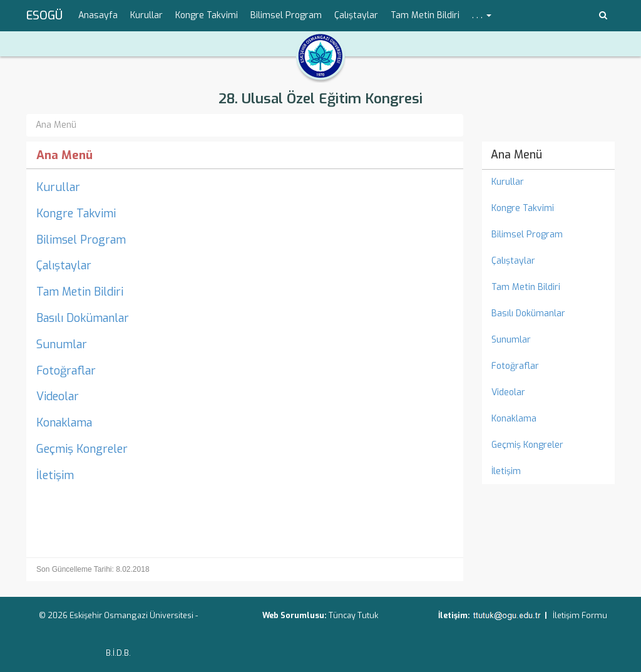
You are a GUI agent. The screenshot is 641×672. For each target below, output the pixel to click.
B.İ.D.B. (118, 653)
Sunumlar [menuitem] (511, 340)
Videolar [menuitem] (508, 392)
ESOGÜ (44, 16)
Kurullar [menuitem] (146, 15)
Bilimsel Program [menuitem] (286, 15)
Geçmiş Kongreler (82, 449)
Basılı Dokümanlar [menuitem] (528, 313)
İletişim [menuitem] (506, 471)
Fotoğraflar (66, 371)
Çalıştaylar (64, 266)
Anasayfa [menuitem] (98, 15)
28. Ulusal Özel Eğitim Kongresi (320, 99)
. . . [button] (482, 15)
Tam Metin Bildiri (80, 292)
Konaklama (64, 423)
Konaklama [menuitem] (514, 419)
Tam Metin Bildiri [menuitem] (425, 15)
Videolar (58, 396)
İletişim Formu (580, 615)
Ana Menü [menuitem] (516, 155)
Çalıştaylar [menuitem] (356, 15)
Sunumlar (62, 344)
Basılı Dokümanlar (83, 318)
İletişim (55, 475)
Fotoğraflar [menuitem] (515, 366)
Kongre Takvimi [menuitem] (207, 15)
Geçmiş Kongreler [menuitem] (527, 445)
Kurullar (58, 187)
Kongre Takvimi (76, 214)
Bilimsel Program (81, 240)
